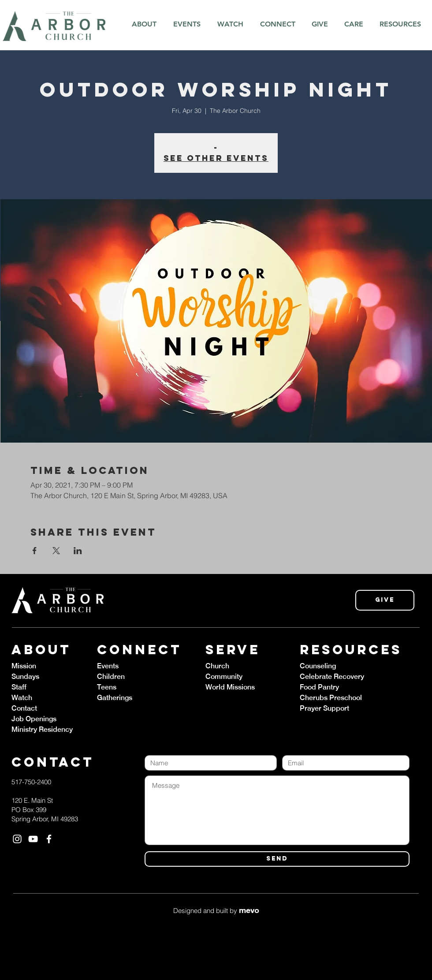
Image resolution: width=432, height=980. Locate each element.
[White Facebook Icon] (49, 839)
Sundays (25, 676)
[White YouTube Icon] (33, 839)
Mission (24, 666)
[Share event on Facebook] (35, 551)
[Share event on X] (56, 551)
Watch (22, 698)
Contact (24, 708)
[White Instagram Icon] (17, 839)
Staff (19, 687)
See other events (216, 158)
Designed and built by (216, 911)
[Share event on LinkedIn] (78, 551)
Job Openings (34, 719)
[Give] (385, 600)
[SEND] (277, 859)
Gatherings (115, 698)
